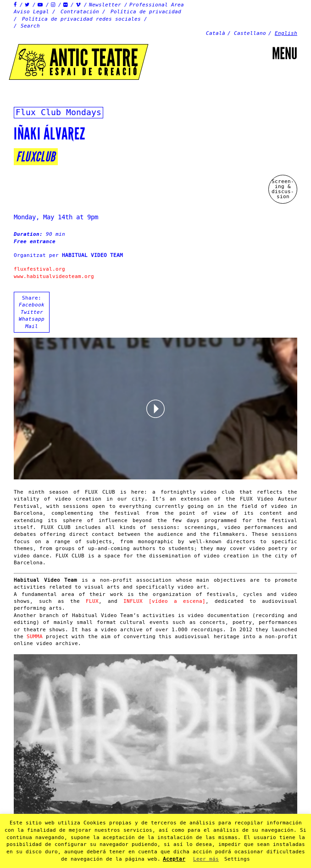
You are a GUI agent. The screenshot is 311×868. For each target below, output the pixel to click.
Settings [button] (237, 859)
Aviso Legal (31, 12)
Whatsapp (32, 319)
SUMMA (35, 637)
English (286, 33)
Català (216, 33)
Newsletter (105, 5)
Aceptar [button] (174, 859)
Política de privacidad (146, 12)
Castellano (250, 33)
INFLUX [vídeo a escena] (164, 601)
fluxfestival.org (39, 269)
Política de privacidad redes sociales (81, 19)
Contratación (80, 12)
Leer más (206, 859)
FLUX (92, 601)
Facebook (32, 305)
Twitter (32, 312)
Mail (32, 326)
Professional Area (157, 5)
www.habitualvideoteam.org (54, 276)
